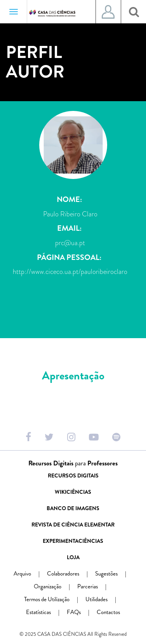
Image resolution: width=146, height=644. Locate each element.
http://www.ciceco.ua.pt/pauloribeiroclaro (70, 272)
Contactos (108, 612)
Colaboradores (70, 574)
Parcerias (95, 587)
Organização (55, 587)
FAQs (81, 612)
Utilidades (104, 599)
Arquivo (30, 574)
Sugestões (114, 574)
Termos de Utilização (54, 599)
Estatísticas (46, 612)
